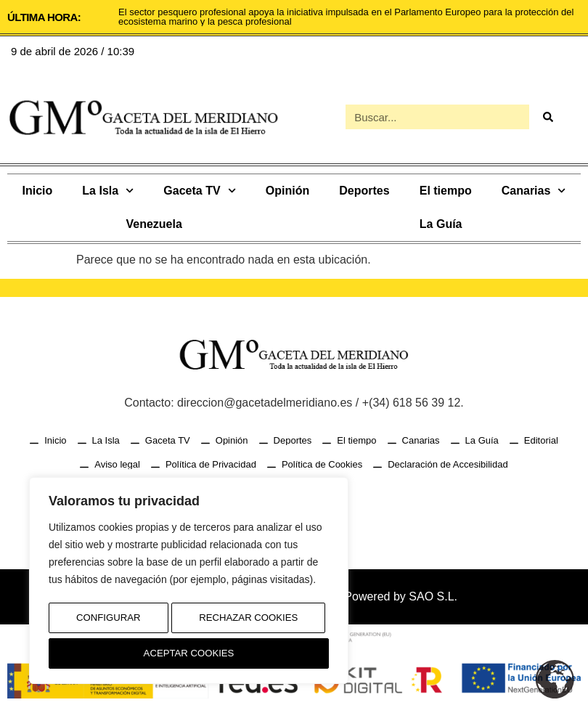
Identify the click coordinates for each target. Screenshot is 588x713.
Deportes (364, 191)
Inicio (38, 191)
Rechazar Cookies (247, 623)
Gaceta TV (199, 191)
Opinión (287, 191)
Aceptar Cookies (189, 653)
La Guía (441, 224)
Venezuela (154, 224)
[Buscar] (547, 117)
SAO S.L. (433, 596)
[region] (189, 584)
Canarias (534, 191)
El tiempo (446, 191)
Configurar (107, 623)
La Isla (108, 191)
